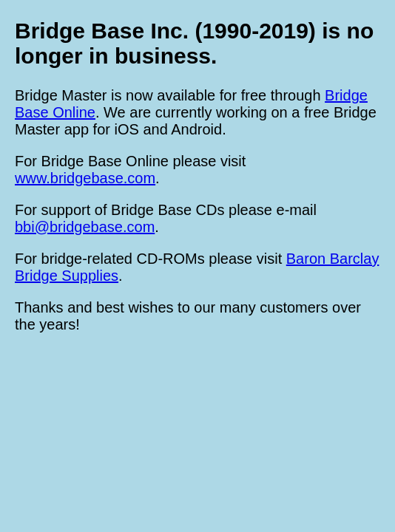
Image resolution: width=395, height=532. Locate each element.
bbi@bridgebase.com (85, 227)
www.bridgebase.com (85, 178)
